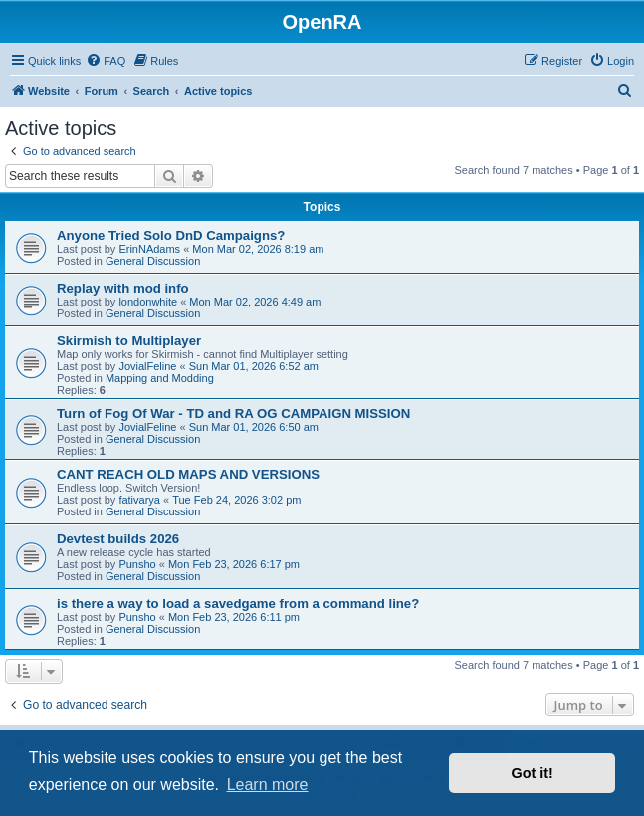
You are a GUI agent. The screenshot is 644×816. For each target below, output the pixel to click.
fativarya (139, 500)
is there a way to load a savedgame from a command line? (238, 604)
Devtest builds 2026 (118, 539)
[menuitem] (106, 61)
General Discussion (153, 261)
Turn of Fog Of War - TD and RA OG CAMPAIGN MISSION (233, 413)
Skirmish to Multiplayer (129, 341)
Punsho (137, 564)
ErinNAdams (149, 249)
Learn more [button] (268, 785)
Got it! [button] (533, 773)
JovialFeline (147, 366)
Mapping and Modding (160, 378)
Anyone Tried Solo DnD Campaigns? (171, 235)
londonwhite (148, 302)
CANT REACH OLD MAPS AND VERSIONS (188, 474)
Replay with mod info (123, 288)
